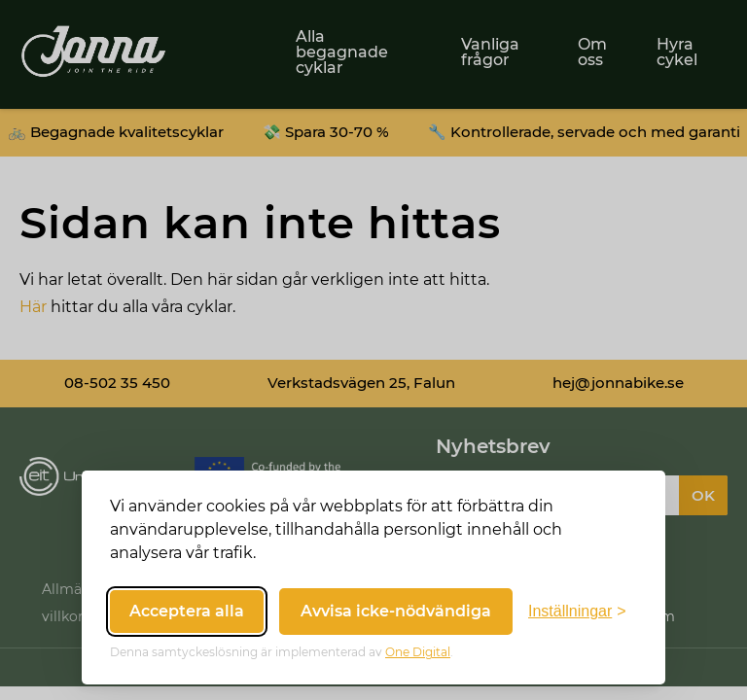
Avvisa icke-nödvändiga (396, 611)
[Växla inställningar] (577, 612)
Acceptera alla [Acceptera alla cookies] (187, 611)
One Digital (418, 652)
